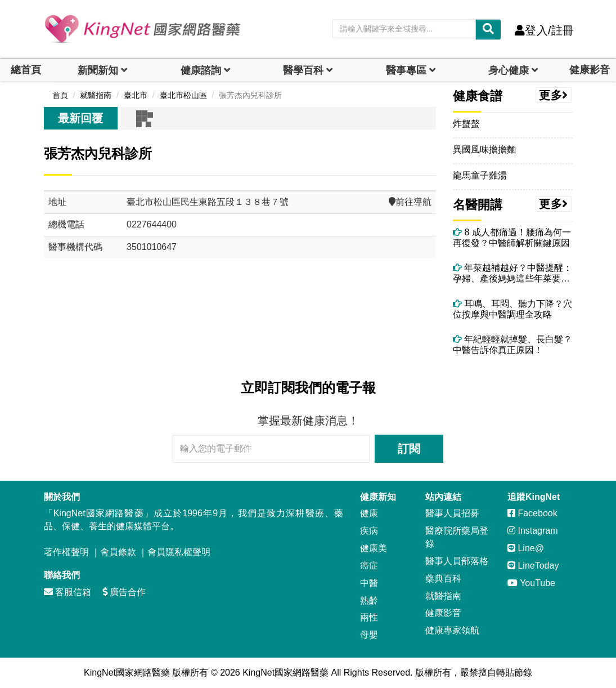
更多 (554, 95)
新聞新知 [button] (98, 70)
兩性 (369, 617)
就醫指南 (443, 596)
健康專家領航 (452, 630)
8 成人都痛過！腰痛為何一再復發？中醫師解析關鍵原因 (512, 238)
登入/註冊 (544, 30)
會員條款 (118, 552)
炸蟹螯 (466, 124)
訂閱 (409, 449)
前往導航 (410, 202)
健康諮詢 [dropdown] (201, 70)
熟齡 (369, 600)
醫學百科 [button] (303, 70)
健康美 (374, 548)
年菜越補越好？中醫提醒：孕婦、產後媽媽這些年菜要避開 (512, 273)
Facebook (532, 513)
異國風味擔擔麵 (484, 149)
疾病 (369, 531)
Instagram (533, 531)
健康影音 (590, 70)
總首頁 (26, 70)
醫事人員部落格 (457, 561)
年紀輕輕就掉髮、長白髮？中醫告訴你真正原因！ (512, 345)
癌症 (369, 566)
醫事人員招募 (452, 513)
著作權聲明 (66, 552)
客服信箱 (68, 592)
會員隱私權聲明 (179, 552)
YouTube (531, 583)
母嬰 (369, 635)
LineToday (533, 566)
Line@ (526, 548)
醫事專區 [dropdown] (406, 70)
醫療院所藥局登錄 (457, 537)
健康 (369, 513)
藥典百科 (443, 578)
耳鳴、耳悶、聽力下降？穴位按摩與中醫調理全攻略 (512, 309)
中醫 (369, 583)
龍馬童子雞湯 (480, 175)
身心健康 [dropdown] (509, 70)
